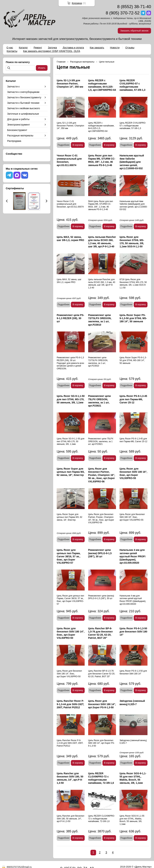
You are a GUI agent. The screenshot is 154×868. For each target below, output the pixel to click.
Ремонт (38, 48)
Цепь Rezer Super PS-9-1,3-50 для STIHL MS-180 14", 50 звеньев (133, 318)
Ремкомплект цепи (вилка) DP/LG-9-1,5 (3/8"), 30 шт (100, 553)
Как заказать (97, 48)
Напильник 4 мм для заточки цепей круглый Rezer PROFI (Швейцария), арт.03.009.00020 (132, 556)
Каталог (23, 48)
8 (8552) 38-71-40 (134, 7)
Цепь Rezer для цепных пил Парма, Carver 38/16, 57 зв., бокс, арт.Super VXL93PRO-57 (69, 556)
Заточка (52, 48)
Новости (115, 48)
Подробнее (63, 145)
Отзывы (130, 48)
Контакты (12, 51)
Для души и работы (18, 119)
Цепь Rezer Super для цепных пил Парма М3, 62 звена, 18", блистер (71, 472)
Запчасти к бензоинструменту (24, 97)
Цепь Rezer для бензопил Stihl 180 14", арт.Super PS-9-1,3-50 (102, 704)
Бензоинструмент (17, 130)
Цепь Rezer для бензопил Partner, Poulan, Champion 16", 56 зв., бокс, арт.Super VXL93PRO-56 (102, 475)
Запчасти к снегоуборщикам (23, 92)
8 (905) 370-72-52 (123, 13)
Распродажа (14, 141)
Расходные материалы (20, 136)
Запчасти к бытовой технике (23, 103)
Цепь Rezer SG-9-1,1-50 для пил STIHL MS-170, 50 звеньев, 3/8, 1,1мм (71, 399)
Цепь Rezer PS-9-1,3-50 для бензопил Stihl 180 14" (133, 632)
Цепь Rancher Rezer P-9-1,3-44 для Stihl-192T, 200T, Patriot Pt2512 (70, 704)
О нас (10, 48)
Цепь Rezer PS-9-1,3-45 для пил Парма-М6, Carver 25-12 (133, 399)
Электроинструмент (19, 125)
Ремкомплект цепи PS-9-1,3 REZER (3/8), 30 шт (70, 318)
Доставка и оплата (73, 48)
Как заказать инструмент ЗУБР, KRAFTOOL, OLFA (52, 51)
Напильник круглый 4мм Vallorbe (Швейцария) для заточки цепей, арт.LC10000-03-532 (132, 162)
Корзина (77, 3)
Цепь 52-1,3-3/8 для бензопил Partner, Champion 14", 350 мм (70, 84)
